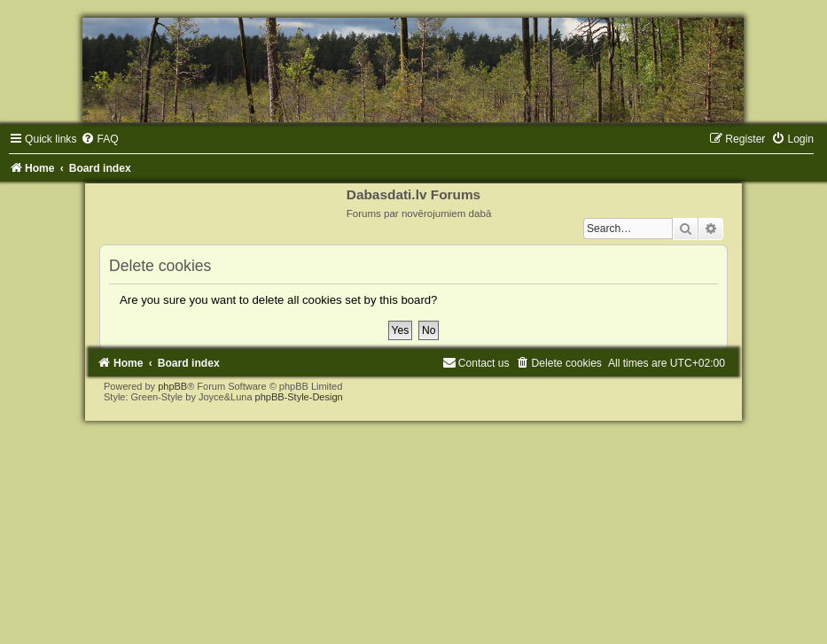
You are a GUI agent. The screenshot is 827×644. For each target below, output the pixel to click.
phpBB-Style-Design (299, 397)
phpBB (172, 386)
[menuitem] (99, 139)
